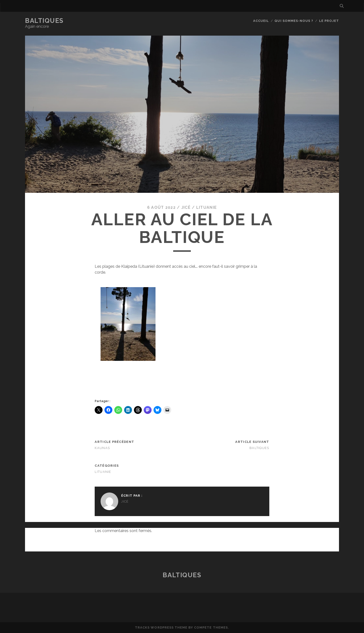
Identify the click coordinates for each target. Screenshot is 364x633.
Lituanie (207, 207)
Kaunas (102, 448)
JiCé (186, 207)
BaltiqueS (44, 21)
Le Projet (329, 21)
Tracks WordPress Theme (161, 627)
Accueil (261, 21)
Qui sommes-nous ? (294, 21)
